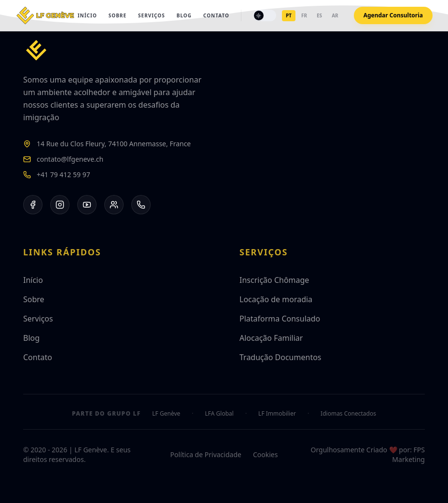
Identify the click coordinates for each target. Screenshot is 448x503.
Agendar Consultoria (393, 15)
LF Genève (166, 414)
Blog (184, 15)
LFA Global (219, 414)
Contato (216, 15)
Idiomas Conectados (348, 414)
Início (87, 15)
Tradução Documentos (280, 357)
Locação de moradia (276, 299)
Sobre (118, 15)
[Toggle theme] (265, 15)
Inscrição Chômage (274, 280)
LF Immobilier (277, 414)
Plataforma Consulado (280, 319)
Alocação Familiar (271, 338)
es (319, 15)
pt (289, 15)
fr (304, 15)
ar (335, 15)
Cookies (265, 454)
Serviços (152, 15)
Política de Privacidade (206, 454)
